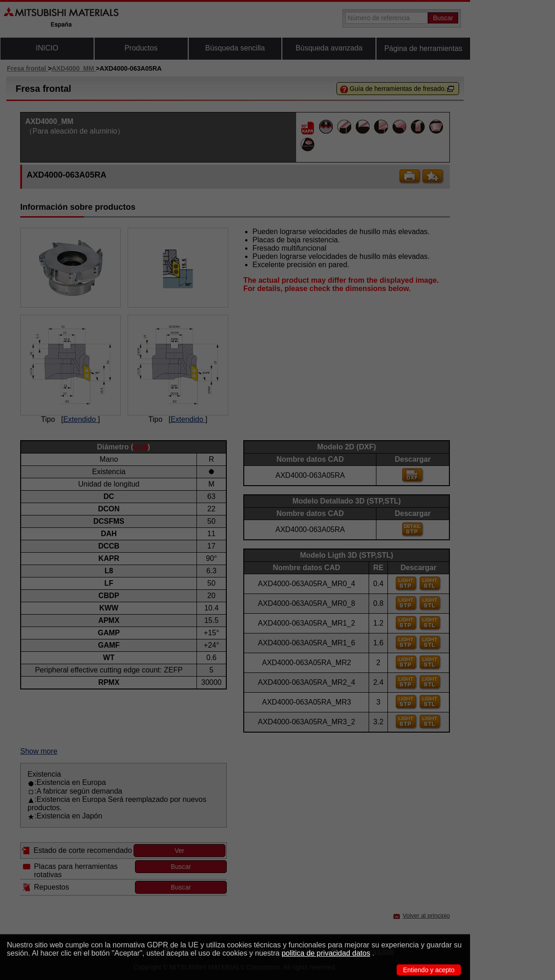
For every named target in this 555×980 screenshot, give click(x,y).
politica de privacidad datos (326, 953)
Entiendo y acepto (429, 970)
